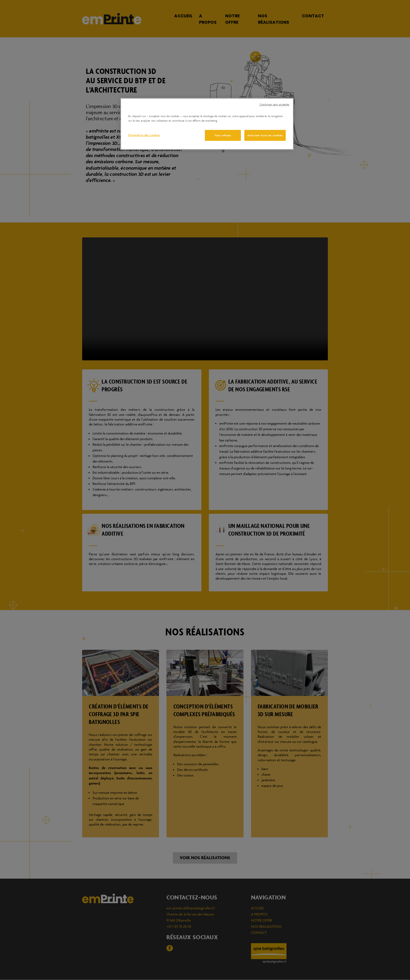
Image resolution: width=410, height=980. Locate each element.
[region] (207, 124)
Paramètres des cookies (144, 135)
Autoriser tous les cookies (265, 135)
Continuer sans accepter (274, 104)
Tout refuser (222, 135)
